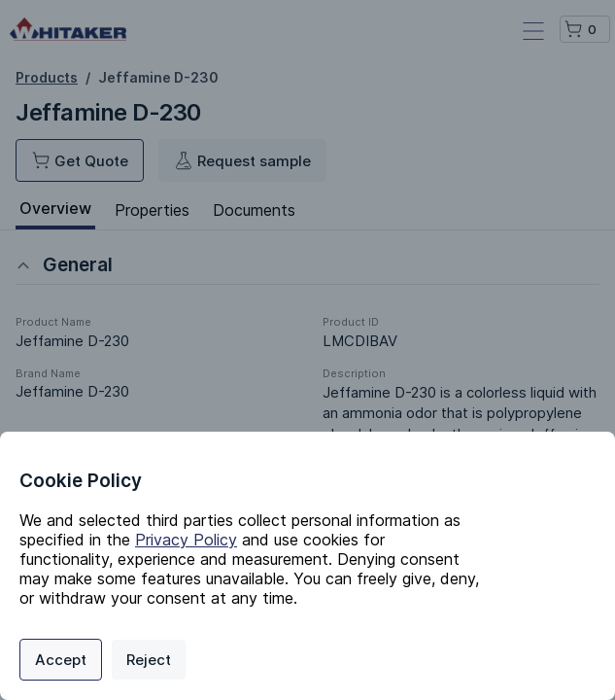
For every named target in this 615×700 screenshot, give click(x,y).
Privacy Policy (186, 540)
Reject (149, 660)
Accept (61, 660)
